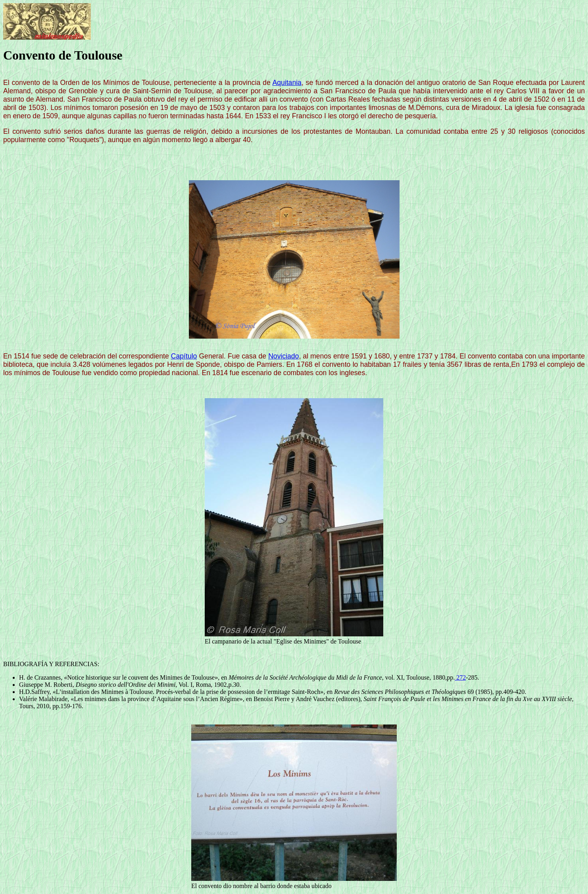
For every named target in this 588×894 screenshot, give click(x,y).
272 (460, 677)
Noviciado (283, 356)
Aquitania (287, 83)
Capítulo (184, 356)
